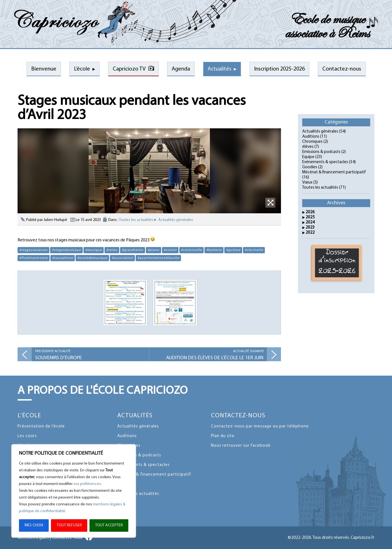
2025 (310, 217)
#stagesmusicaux (66, 250)
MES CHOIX (34, 525)
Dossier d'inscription (337, 263)
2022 (310, 233)
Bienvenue (44, 69)
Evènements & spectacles (325, 162)
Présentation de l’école (41, 426)
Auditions (311, 137)
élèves (308, 147)
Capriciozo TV (129, 69)
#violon (170, 250)
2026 (310, 212)
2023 (310, 228)
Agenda (181, 69)
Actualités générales (176, 220)
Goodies (310, 167)
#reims (112, 250)
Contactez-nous (342, 69)
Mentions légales (33, 538)
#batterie (214, 250)
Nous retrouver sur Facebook (241, 446)
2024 (310, 223)
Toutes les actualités (136, 220)
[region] (74, 491)
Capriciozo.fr (363, 538)
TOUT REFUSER (69, 525)
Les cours (27, 436)
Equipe (308, 157)
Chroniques (312, 142)
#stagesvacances (33, 250)
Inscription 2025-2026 (279, 69)
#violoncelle (191, 250)
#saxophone (63, 258)
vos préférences (87, 484)
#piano (154, 250)
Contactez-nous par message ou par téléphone (260, 426)
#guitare (233, 250)
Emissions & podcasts (321, 152)
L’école (82, 69)
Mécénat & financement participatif (334, 172)
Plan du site (223, 436)
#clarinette (254, 250)
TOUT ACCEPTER (109, 525)
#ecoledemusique (92, 258)
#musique (94, 250)
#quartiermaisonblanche (158, 258)
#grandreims (133, 250)
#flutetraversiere (34, 258)
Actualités (220, 69)
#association (122, 258)
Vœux (307, 183)
